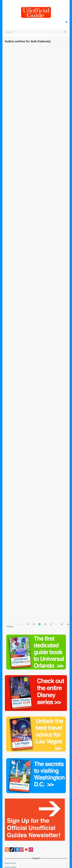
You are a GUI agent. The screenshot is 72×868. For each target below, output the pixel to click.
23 (28, 624)
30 (62, 624)
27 (51, 624)
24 (34, 624)
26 (45, 624)
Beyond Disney (10, 863)
